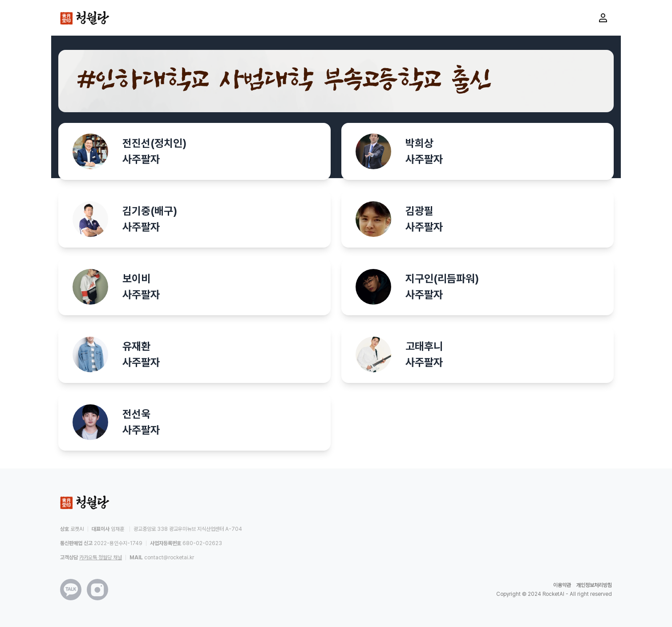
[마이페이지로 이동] (603, 18)
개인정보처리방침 (594, 585)
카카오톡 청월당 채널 (101, 558)
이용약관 (562, 585)
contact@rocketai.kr (169, 558)
